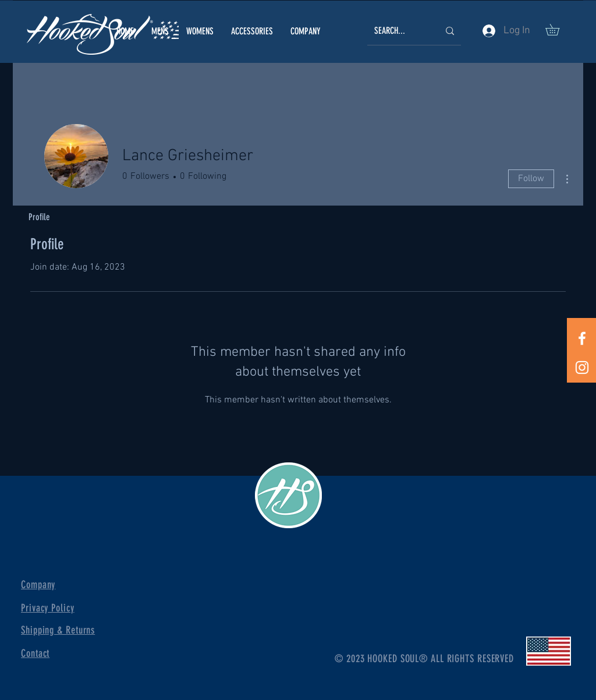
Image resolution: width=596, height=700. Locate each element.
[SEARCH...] (398, 31)
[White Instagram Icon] (582, 367)
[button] (160, 31)
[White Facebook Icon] (582, 338)
